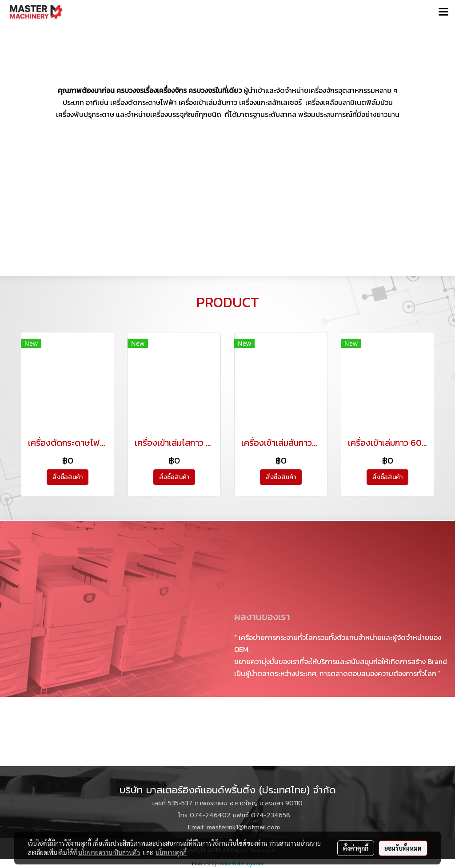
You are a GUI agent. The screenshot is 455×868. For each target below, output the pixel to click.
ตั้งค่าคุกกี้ (356, 848)
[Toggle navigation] (443, 12)
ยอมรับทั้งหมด (403, 848)
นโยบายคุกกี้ (171, 852)
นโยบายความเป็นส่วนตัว (109, 852)
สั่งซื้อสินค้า (68, 477)
